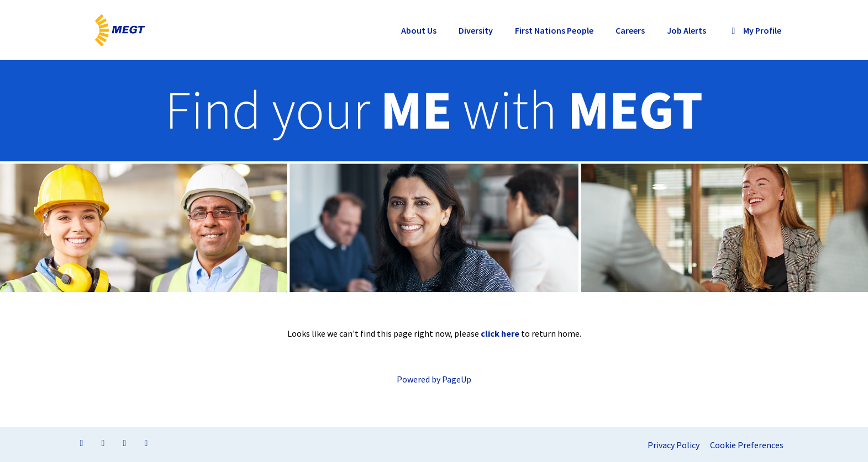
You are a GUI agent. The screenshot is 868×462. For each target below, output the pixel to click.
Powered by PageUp (434, 379)
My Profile (755, 30)
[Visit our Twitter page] (125, 443)
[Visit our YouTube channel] (146, 443)
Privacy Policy (674, 445)
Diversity (476, 30)
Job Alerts (686, 30)
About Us (419, 30)
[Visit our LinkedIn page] (103, 443)
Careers (630, 30)
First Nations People (554, 30)
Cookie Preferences (747, 445)
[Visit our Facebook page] (82, 443)
